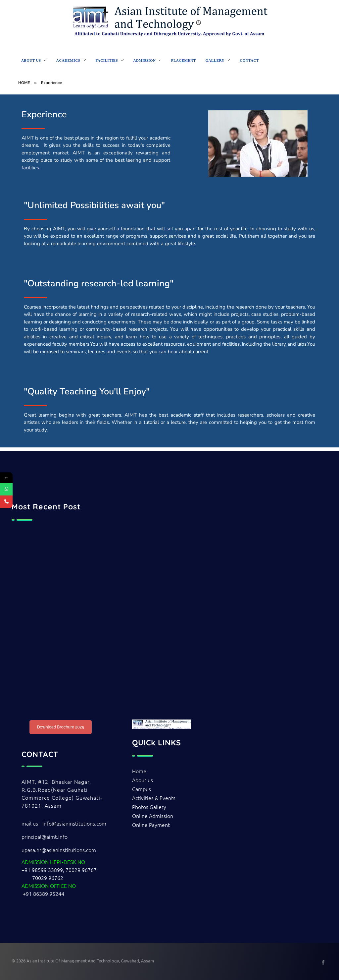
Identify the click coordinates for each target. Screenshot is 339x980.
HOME (24, 83)
